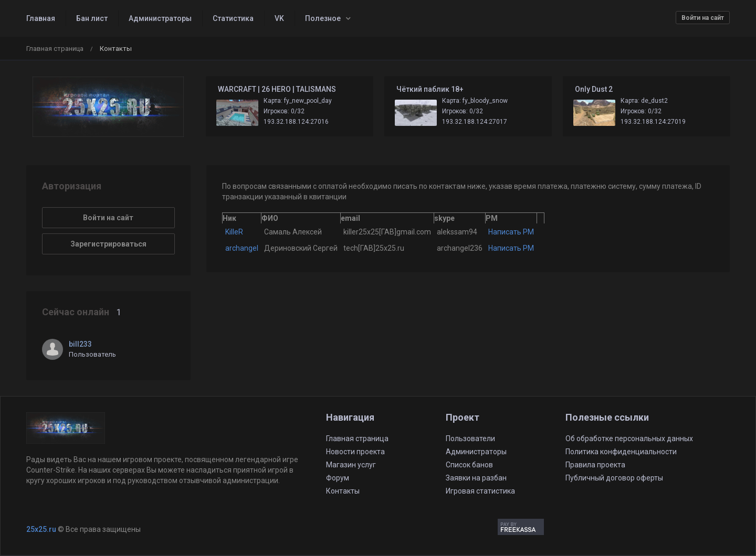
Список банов (469, 465)
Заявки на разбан (476, 478)
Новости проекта (355, 452)
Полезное (323, 18)
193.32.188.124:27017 (475, 122)
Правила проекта (595, 465)
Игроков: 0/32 (284, 111)
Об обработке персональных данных (629, 439)
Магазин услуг (351, 465)
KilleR (234, 232)
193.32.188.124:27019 (653, 122)
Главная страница (55, 49)
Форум (338, 478)
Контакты (343, 491)
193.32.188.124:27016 (296, 122)
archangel (242, 248)
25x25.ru (41, 529)
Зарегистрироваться (108, 244)
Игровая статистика (480, 491)
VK (279, 18)
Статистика (233, 18)
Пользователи (470, 439)
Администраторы (160, 18)
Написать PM (511, 232)
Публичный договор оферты (614, 478)
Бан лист (92, 18)
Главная (41, 18)
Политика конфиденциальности (621, 452)
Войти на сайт (703, 18)
